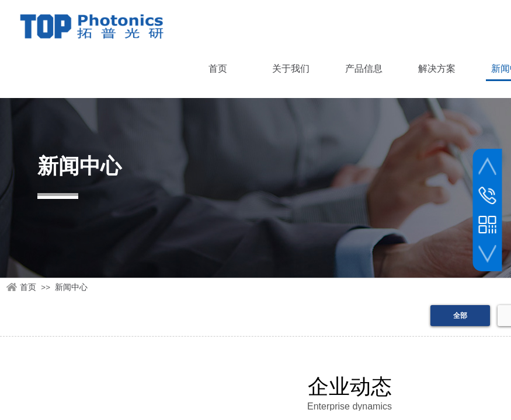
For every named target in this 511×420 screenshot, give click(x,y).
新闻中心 (71, 287)
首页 (28, 287)
